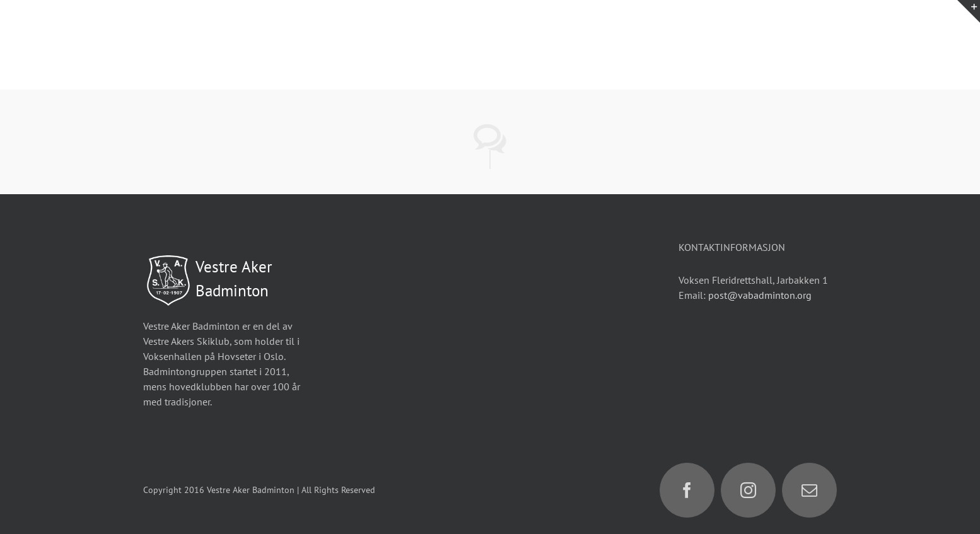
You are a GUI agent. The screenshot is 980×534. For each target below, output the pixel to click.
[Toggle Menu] (952, 45)
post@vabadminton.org (760, 295)
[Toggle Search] (908, 44)
